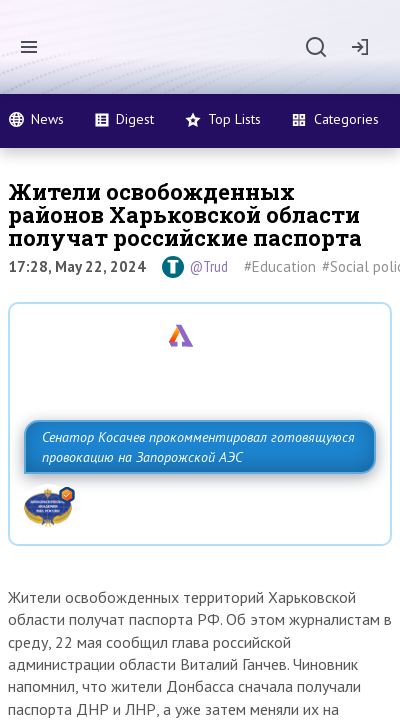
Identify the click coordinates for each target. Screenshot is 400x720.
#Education (280, 266)
